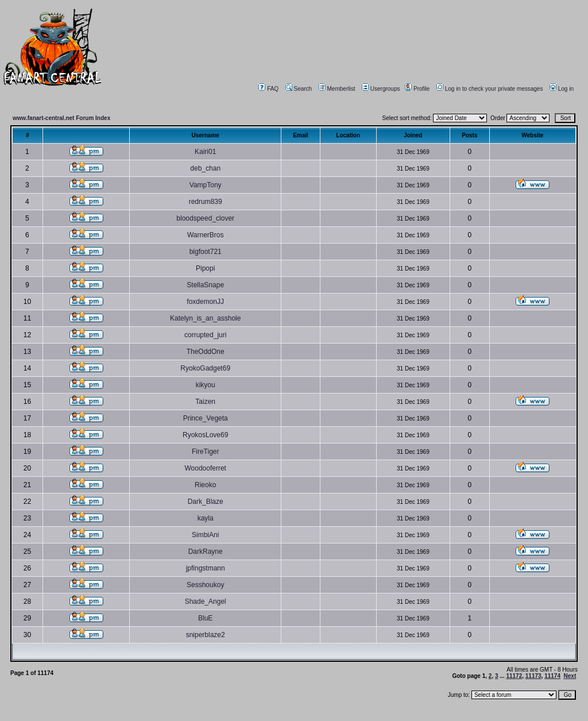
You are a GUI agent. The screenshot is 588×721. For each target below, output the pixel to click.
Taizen (205, 402)
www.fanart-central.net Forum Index (61, 118)
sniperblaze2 (206, 635)
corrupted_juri (205, 335)
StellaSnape (205, 285)
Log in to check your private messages (490, 89)
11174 (552, 676)
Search (299, 89)
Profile (417, 89)
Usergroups (381, 89)
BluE (205, 618)
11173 (533, 676)
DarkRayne (206, 552)
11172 (514, 676)
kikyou (206, 385)
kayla (206, 518)
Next (570, 676)
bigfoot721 (206, 252)
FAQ (268, 89)
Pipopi (205, 268)
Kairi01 (205, 152)
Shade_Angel (206, 602)
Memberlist (337, 89)
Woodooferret (205, 468)
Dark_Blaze (206, 502)
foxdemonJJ (205, 302)
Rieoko (205, 485)
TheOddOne (206, 352)
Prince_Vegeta (206, 418)
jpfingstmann (206, 568)
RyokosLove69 (205, 435)
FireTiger (206, 452)
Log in (562, 89)
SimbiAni (205, 535)
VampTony (206, 185)
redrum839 (206, 202)
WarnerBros (206, 235)
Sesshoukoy (205, 585)
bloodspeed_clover (205, 218)
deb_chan (205, 168)
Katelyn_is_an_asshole (205, 318)
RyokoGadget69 (205, 368)
